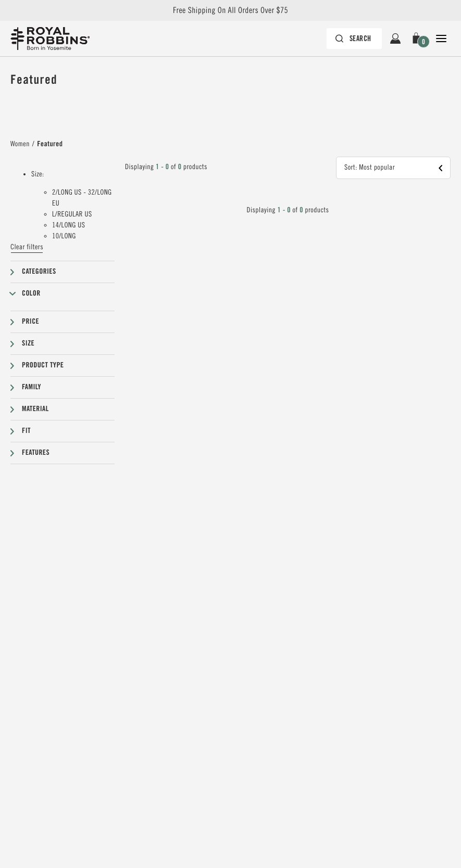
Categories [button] (39, 272)
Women (20, 144)
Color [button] (31, 293)
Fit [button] (26, 431)
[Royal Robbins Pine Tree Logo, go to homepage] (50, 39)
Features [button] (36, 453)
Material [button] (35, 409)
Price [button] (30, 322)
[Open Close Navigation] (441, 39)
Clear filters (27, 247)
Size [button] (28, 343)
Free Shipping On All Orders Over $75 (231, 10)
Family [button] (32, 387)
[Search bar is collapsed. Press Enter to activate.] (354, 39)
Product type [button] (43, 365)
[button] (418, 39)
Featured (50, 144)
